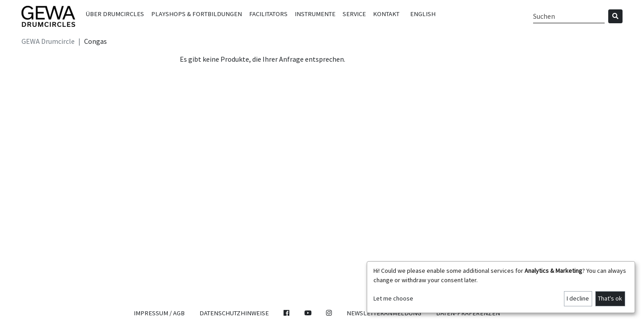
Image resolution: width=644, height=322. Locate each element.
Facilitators (268, 14)
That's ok (610, 298)
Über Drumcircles (115, 14)
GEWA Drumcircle (48, 41)
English (423, 14)
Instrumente (315, 14)
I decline (578, 298)
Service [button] (354, 14)
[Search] (569, 16)
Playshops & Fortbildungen (197, 14)
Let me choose (393, 298)
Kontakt (386, 14)
